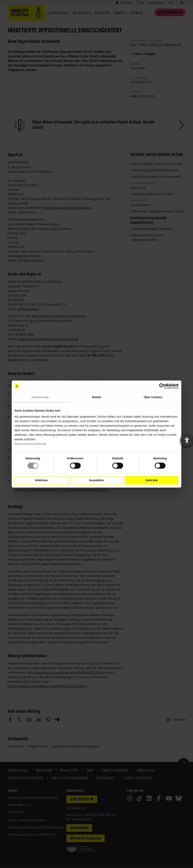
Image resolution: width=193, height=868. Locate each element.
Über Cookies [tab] (153, 397)
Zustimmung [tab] (40, 397)
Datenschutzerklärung (30, 444)
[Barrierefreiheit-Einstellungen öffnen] (187, 440)
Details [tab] (96, 397)
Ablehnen (41, 480)
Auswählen (96, 480)
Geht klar (152, 480)
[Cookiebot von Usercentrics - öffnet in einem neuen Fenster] (162, 386)
